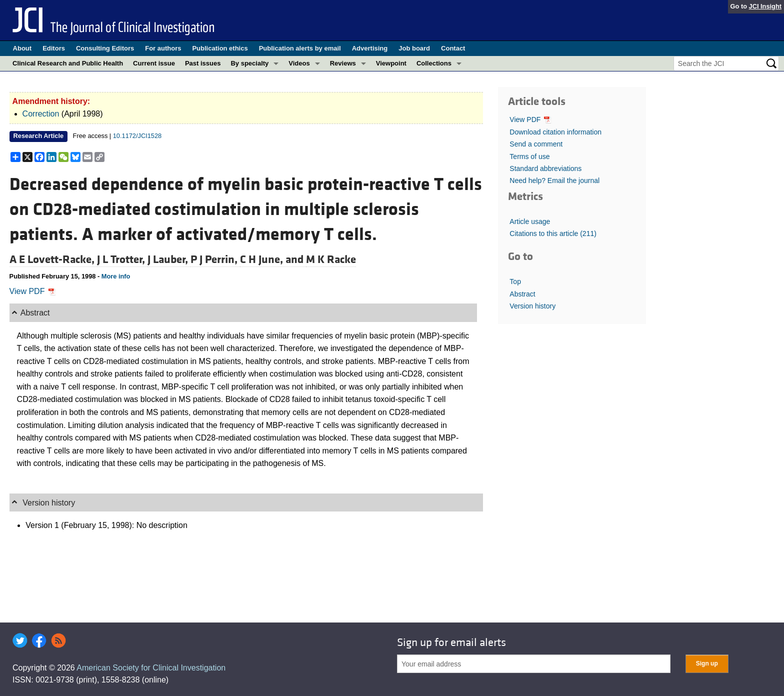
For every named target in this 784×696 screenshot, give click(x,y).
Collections (434, 63)
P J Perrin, (215, 259)
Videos (299, 63)
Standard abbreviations (545, 168)
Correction (41, 114)
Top (515, 281)
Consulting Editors (105, 48)
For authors (163, 48)
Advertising (370, 48)
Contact (453, 48)
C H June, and (273, 259)
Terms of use (529, 156)
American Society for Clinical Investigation (151, 668)
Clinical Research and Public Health (68, 63)
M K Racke (331, 259)
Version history (532, 306)
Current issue (154, 63)
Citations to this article (553, 233)
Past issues (203, 63)
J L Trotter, (122, 259)
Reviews (343, 63)
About (22, 48)
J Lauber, (169, 259)
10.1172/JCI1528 (137, 136)
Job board (414, 48)
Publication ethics (220, 48)
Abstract (522, 294)
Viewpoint (391, 63)
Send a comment (536, 144)
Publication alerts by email (300, 48)
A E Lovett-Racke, (53, 259)
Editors (54, 48)
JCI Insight (765, 6)
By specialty (249, 63)
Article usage (530, 221)
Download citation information (555, 132)
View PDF (33, 291)
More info (116, 276)
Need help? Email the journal (554, 180)
